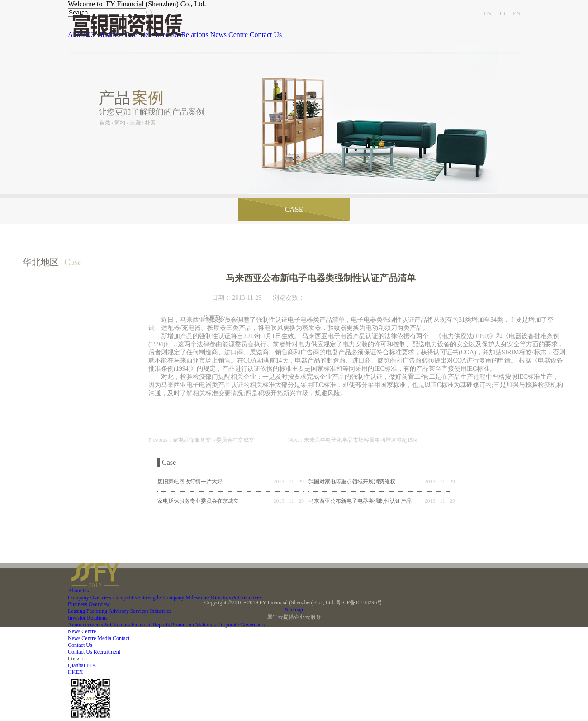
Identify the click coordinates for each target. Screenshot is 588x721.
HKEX (75, 672)
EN (517, 14)
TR (502, 14)
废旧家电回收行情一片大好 (190, 482)
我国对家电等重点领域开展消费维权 (352, 482)
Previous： (201, 440)
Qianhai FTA (82, 665)
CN (488, 14)
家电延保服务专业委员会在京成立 (198, 501)
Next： (353, 440)
